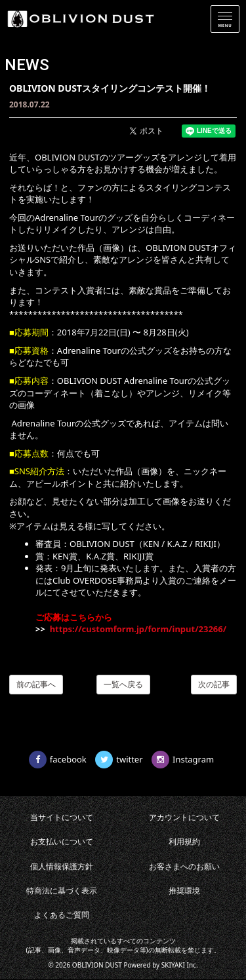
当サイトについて (62, 817)
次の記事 (214, 684)
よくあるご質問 (62, 915)
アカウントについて (184, 817)
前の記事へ (36, 684)
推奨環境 (184, 891)
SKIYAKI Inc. (180, 965)
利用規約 (184, 841)
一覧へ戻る (123, 684)
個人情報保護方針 (62, 866)
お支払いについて (62, 841)
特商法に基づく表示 (62, 891)
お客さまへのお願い (184, 866)
